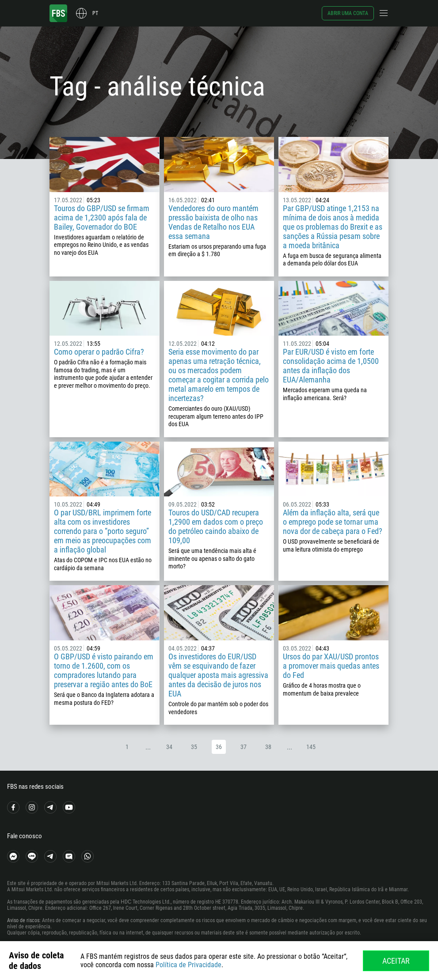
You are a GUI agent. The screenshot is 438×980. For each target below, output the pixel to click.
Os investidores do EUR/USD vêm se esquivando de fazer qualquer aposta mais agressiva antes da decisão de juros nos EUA (218, 675)
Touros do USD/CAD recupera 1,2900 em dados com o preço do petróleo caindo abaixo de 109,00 (216, 526)
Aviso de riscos (23, 920)
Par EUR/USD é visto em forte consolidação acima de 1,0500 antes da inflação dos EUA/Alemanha (331, 366)
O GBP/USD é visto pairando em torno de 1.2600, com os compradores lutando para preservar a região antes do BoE (104, 670)
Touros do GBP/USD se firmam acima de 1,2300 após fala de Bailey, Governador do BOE (102, 218)
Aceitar (396, 961)
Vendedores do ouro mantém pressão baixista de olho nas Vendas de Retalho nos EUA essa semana (213, 222)
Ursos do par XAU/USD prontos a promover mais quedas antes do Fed (331, 666)
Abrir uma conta (348, 13)
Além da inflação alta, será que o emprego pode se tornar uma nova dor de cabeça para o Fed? (333, 522)
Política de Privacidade (189, 965)
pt (95, 13)
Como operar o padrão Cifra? (99, 352)
